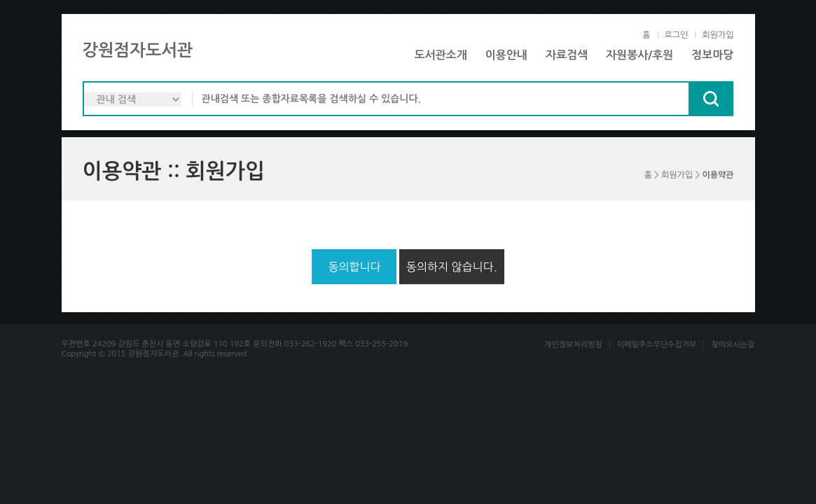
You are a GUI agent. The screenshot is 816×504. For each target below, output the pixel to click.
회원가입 (718, 35)
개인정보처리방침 (573, 345)
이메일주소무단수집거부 (657, 345)
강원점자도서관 (138, 50)
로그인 (677, 35)
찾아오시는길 (733, 345)
